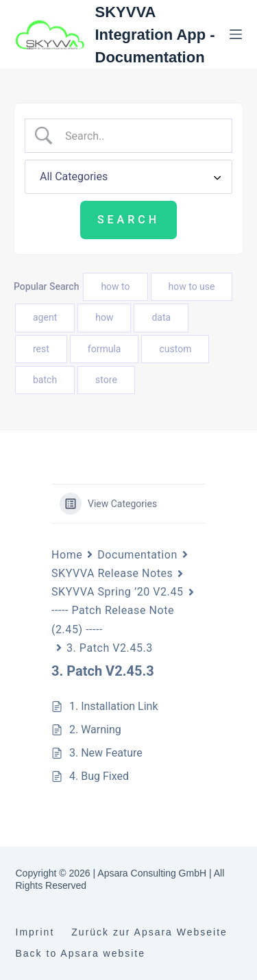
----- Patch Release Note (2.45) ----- (113, 620)
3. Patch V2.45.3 (110, 648)
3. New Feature (106, 753)
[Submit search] (128, 220)
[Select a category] (128, 177)
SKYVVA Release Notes (112, 573)
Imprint (35, 932)
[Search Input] (140, 136)
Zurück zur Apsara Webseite (149, 932)
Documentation (137, 555)
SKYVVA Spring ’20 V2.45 (118, 592)
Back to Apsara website (81, 953)
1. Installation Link (114, 706)
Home (67, 555)
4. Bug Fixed (99, 776)
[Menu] (236, 34)
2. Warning (95, 730)
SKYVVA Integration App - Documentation (155, 35)
